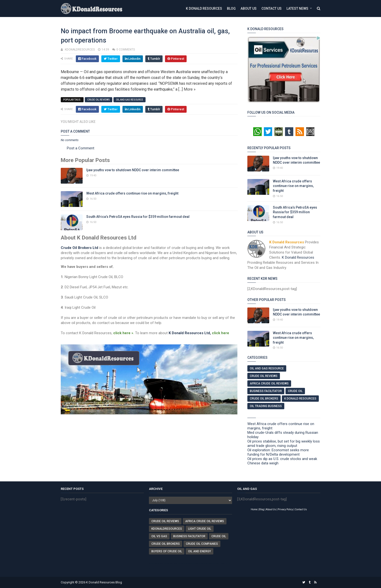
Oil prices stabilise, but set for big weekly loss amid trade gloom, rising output (284, 443)
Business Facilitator (266, 391)
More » (190, 89)
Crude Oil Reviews (99, 100)
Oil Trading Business (266, 406)
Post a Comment (81, 148)
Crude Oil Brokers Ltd (79, 248)
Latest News (297, 9)
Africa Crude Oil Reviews (269, 383)
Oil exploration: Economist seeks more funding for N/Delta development (278, 452)
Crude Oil (295, 391)
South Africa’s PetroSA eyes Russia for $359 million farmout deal (138, 217)
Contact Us (272, 9)
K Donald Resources (204, 9)
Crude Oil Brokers (264, 399)
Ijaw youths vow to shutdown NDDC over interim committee (133, 170)
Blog (231, 9)
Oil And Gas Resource (130, 100)
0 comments (126, 50)
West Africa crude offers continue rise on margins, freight (132, 193)
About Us (249, 9)
